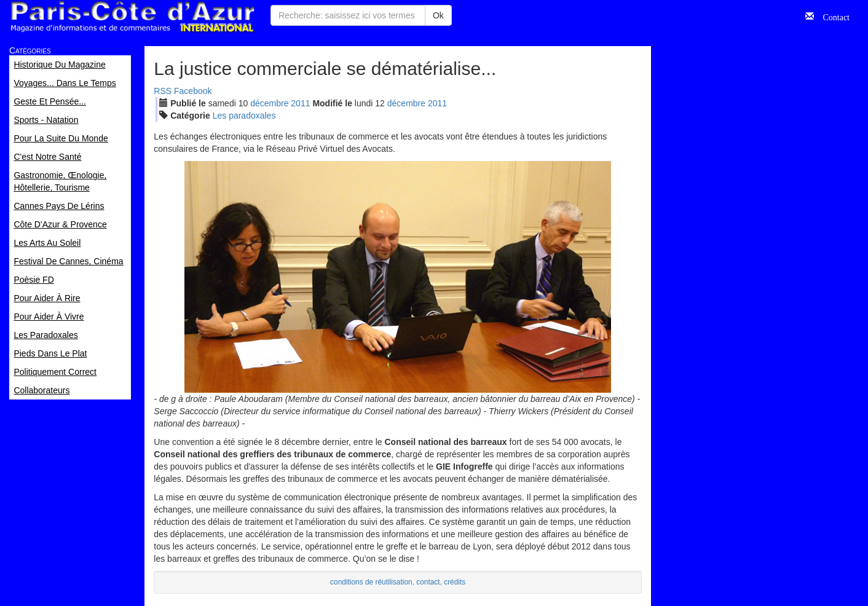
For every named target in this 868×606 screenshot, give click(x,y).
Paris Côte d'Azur (132, 17)
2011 (300, 103)
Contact (832, 16)
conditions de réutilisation (371, 582)
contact (428, 582)
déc (269, 103)
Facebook (193, 91)
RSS (163, 91)
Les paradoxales (244, 116)
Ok (438, 15)
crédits (455, 582)
